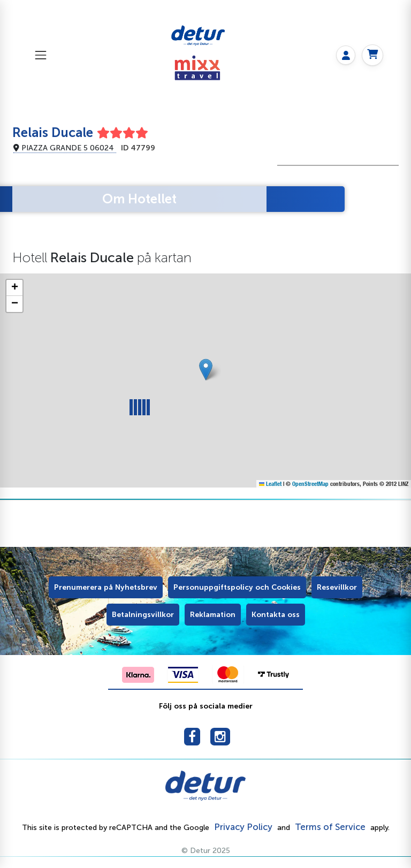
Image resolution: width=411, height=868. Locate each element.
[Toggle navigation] (40, 55)
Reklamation (213, 615)
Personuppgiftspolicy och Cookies (237, 587)
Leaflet (271, 484)
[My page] (346, 55)
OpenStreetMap (310, 484)
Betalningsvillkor (143, 615)
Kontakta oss (276, 615)
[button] (206, 370)
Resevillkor (337, 587)
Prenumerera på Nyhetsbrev (106, 587)
